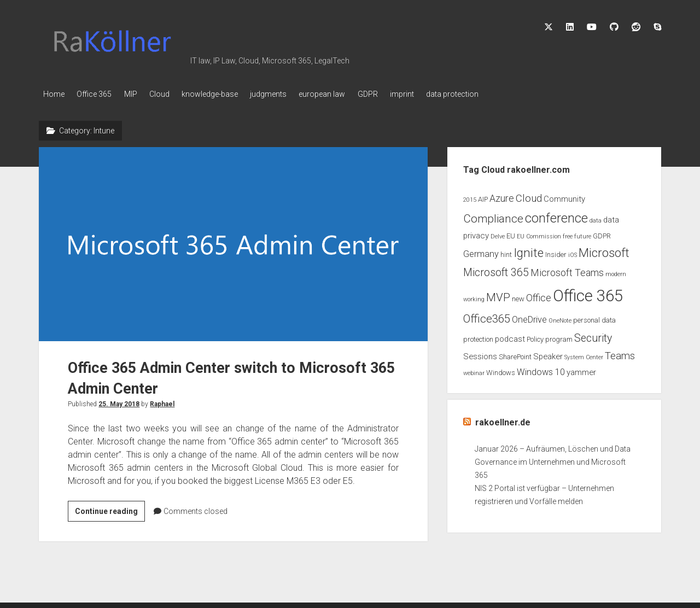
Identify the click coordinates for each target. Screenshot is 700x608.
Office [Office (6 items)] (539, 295)
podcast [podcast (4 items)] (510, 336)
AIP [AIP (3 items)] (483, 197)
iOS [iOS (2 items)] (573, 253)
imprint (436, 94)
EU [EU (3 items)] (511, 233)
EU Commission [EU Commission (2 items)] (539, 234)
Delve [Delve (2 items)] (498, 234)
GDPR (397, 94)
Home (54, 94)
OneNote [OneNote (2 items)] (560, 318)
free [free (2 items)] (568, 234)
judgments (290, 94)
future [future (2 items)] (583, 234)
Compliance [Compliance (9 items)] (493, 216)
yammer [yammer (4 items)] (581, 370)
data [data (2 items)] (596, 218)
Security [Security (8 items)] (593, 335)
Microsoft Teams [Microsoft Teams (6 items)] (567, 271)
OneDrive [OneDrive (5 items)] (529, 317)
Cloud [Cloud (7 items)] (529, 196)
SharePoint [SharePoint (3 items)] (515, 355)
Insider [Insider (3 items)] (556, 252)
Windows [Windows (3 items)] (501, 370)
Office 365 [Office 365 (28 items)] (588, 293)
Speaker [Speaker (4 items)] (548, 354)
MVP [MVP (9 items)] (498, 295)
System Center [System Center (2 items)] (584, 355)
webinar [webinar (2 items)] (474, 371)
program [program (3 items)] (559, 337)
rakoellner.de (503, 420)
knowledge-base (227, 94)
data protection (491, 94)
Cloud (172, 94)
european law (348, 94)
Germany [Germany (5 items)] (481, 252)
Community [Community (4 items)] (564, 196)
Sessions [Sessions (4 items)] (480, 354)
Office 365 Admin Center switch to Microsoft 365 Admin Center (233, 242)
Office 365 (98, 94)
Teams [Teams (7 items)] (620, 354)
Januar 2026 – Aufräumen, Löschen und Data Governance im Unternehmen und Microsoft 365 (553, 460)
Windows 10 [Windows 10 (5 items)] (541, 370)
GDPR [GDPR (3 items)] (602, 233)
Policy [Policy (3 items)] (535, 337)
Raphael (162, 402)
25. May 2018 (119, 402)
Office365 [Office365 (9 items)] (487, 317)
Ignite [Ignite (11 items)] (529, 251)
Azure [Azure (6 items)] (502, 196)
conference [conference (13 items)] (556, 215)
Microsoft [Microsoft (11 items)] (604, 251)
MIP (139, 94)
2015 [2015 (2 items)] (470, 197)
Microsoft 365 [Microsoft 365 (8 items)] (496, 270)
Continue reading (110, 511)
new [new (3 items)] (518, 296)
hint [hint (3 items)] (506, 252)
